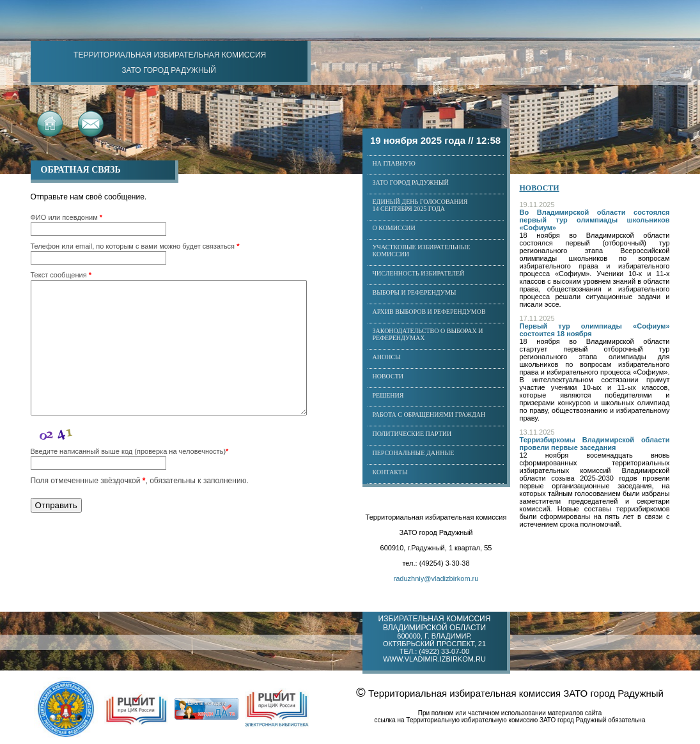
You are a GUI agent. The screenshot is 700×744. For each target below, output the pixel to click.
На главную (394, 163)
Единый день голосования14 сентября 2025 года (420, 205)
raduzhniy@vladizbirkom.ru (436, 578)
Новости (388, 376)
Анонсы (387, 357)
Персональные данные (414, 453)
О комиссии (394, 228)
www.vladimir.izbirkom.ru (434, 659)
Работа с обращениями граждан (429, 415)
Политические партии (412, 434)
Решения (388, 395)
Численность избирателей (419, 273)
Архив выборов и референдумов (429, 312)
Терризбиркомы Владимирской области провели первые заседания (595, 444)
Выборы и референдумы (415, 292)
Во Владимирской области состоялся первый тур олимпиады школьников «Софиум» (595, 220)
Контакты (390, 472)
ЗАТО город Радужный (411, 182)
